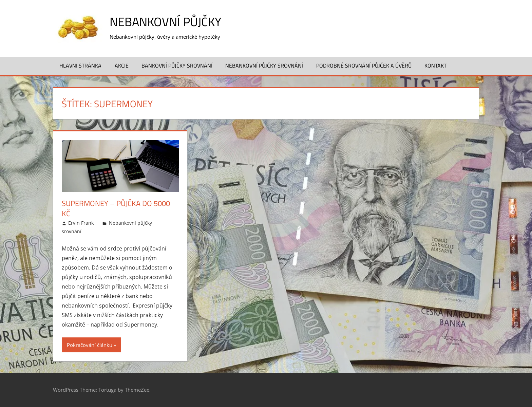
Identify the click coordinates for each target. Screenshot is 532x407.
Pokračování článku (90, 345)
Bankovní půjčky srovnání (177, 66)
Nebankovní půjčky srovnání (264, 66)
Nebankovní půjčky (165, 22)
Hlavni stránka (80, 66)
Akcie (122, 66)
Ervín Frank (81, 223)
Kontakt (435, 66)
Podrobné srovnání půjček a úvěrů (364, 66)
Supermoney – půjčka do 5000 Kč (116, 209)
